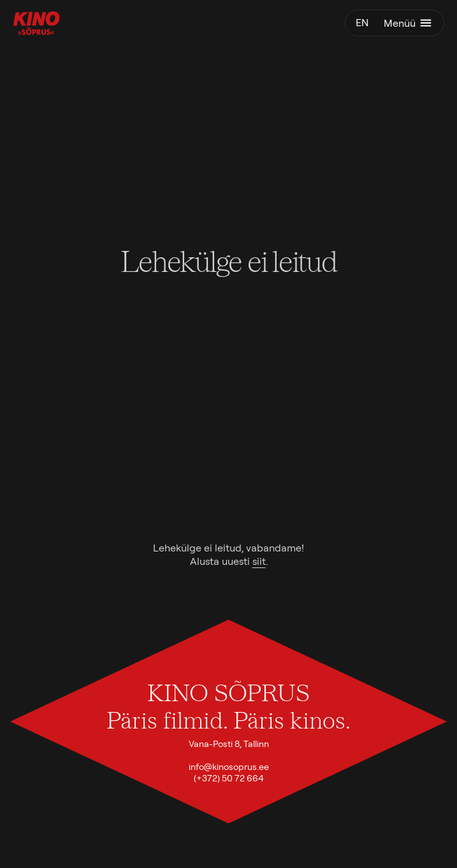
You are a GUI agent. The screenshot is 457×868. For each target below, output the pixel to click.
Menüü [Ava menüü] (409, 23)
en (362, 23)
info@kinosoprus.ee (229, 767)
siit (259, 561)
